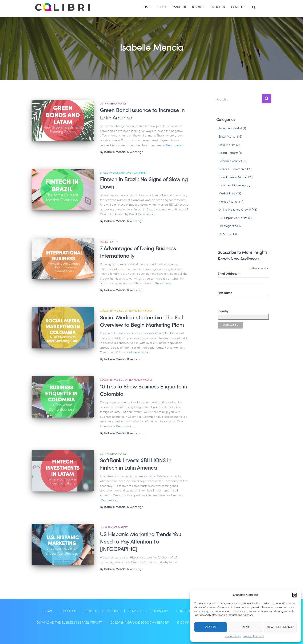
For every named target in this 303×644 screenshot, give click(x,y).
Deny (246, 627)
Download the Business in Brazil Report (69, 623)
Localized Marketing (232, 185)
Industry (223, 311)
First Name (225, 293)
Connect (238, 7)
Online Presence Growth (235, 210)
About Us (69, 611)
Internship (159, 611)
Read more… (175, 145)
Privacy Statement (253, 636)
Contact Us (185, 611)
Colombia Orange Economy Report (140, 623)
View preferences (280, 627)
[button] (295, 595)
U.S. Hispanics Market (114, 528)
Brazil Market (109, 173)
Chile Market (227, 145)
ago (135, 152)
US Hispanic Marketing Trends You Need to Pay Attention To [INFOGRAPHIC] (141, 542)
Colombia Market (112, 311)
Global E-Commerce (232, 169)
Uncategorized (228, 226)
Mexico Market (228, 202)
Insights (218, 7)
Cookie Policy (233, 636)
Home (146, 7)
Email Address (229, 274)
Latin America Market (114, 104)
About (161, 7)
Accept (211, 627)
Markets (179, 7)
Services (199, 7)
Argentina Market (230, 129)
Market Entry (109, 242)
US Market (225, 234)
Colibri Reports (228, 153)
